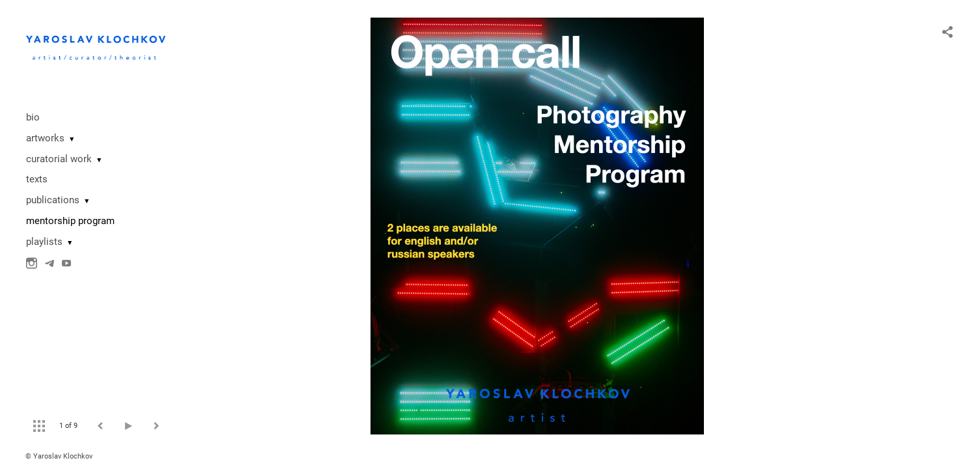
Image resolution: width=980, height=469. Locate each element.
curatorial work (59, 159)
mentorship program (70, 221)
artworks (45, 138)
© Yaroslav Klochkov (59, 456)
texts (37, 179)
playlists (44, 242)
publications (53, 200)
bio (33, 117)
